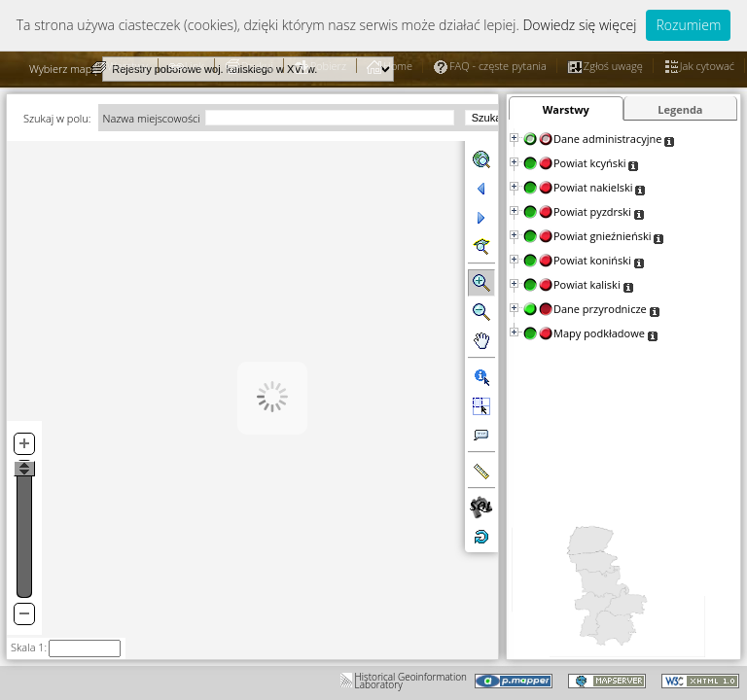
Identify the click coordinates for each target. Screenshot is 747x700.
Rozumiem (688, 25)
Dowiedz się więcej (579, 25)
